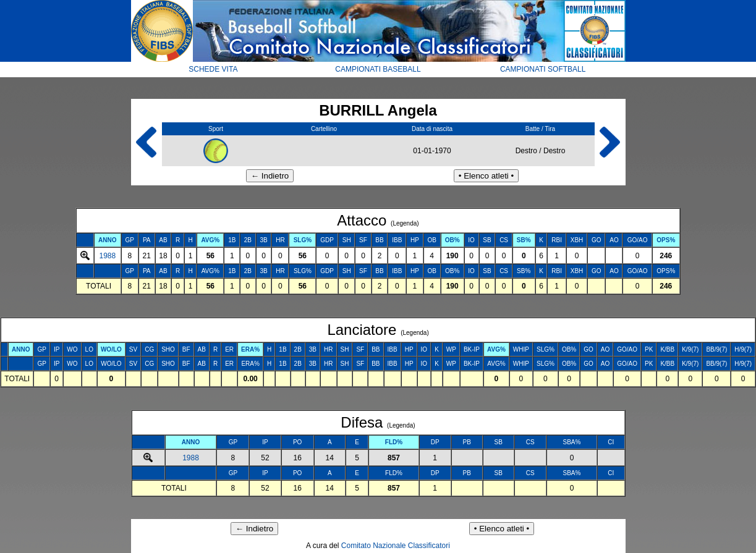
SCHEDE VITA (213, 69)
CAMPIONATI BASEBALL (378, 69)
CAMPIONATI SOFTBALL (543, 69)
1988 (107, 256)
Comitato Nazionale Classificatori (396, 546)
